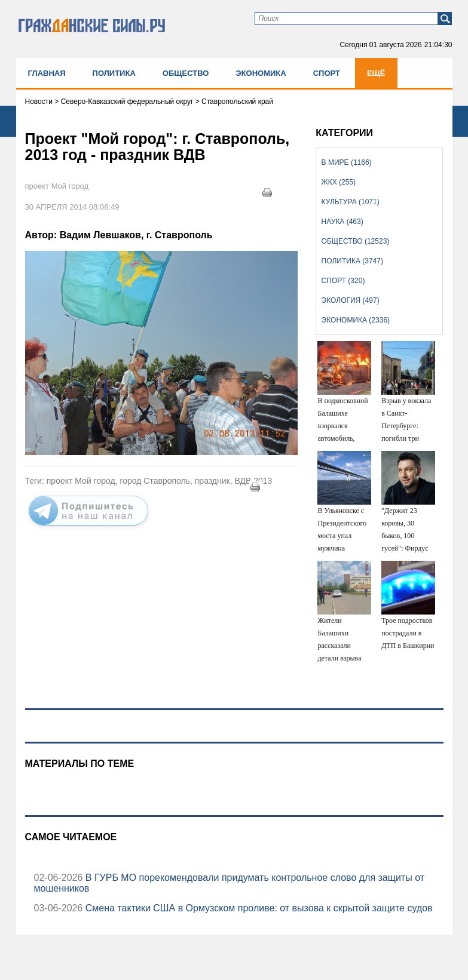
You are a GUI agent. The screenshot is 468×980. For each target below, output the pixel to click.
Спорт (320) (343, 281)
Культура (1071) (351, 202)
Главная (47, 73)
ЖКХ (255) (339, 182)
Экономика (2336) (356, 320)
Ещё (376, 73)
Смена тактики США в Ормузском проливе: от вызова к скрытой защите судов (257, 908)
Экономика (261, 73)
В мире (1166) (347, 162)
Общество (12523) (356, 241)
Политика (114, 73)
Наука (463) (342, 222)
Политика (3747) (352, 261)
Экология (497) (351, 300)
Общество (186, 73)
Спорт (327, 73)
